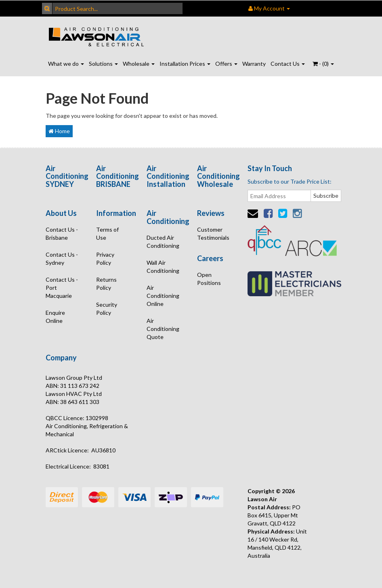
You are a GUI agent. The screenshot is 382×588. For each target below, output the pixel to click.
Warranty (254, 64)
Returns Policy (106, 284)
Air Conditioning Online (163, 296)
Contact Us (288, 64)
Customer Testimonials (213, 233)
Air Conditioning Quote (163, 329)
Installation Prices (185, 64)
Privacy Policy (105, 258)
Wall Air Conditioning (163, 267)
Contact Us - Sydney (62, 258)
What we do (66, 64)
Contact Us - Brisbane (62, 233)
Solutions (103, 64)
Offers (226, 64)
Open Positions (209, 279)
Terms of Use (107, 233)
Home (59, 131)
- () (323, 64)
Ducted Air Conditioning (163, 242)
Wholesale (139, 64)
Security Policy (107, 309)
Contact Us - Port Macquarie (62, 288)
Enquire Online (55, 317)
